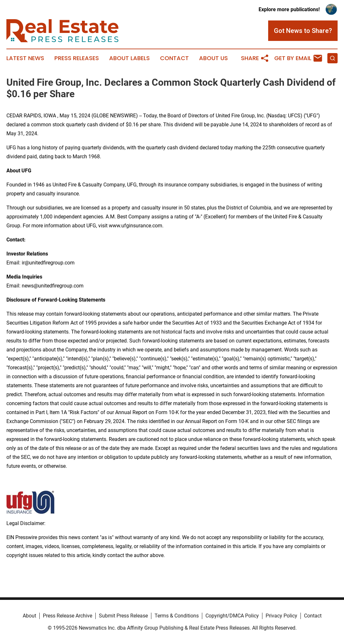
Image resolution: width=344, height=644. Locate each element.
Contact (174, 58)
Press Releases (77, 58)
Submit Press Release (123, 616)
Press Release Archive (68, 616)
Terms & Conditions (177, 616)
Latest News (25, 58)
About (29, 616)
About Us (213, 58)
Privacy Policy (281, 616)
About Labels (129, 58)
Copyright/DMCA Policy (232, 616)
